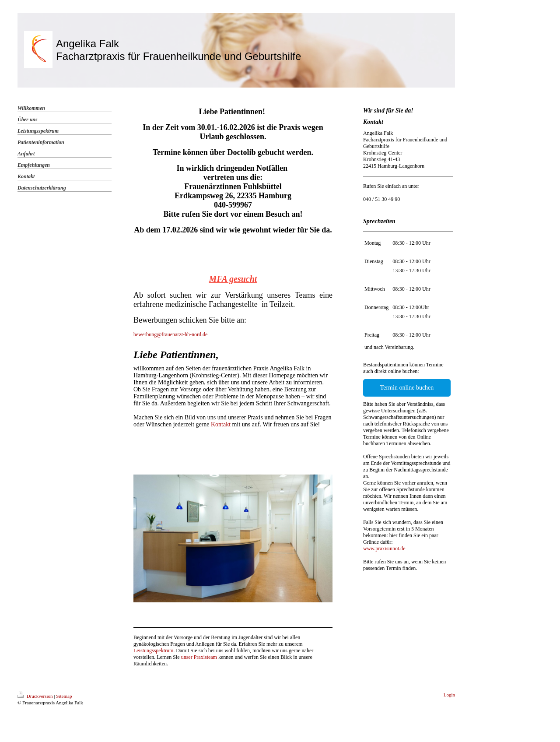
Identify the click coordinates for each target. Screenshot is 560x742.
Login (449, 695)
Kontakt (221, 424)
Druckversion (36, 696)
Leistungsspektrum (153, 651)
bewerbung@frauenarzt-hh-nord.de (170, 334)
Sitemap (64, 696)
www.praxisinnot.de (384, 549)
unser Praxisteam (199, 657)
